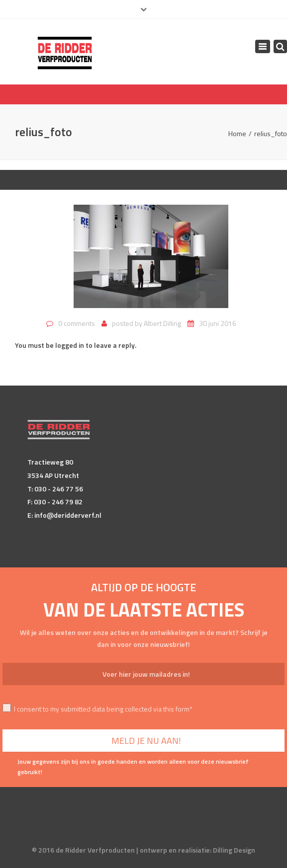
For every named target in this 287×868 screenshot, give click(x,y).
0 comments (77, 323)
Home (237, 133)
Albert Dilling (162, 323)
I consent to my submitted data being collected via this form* (97, 709)
